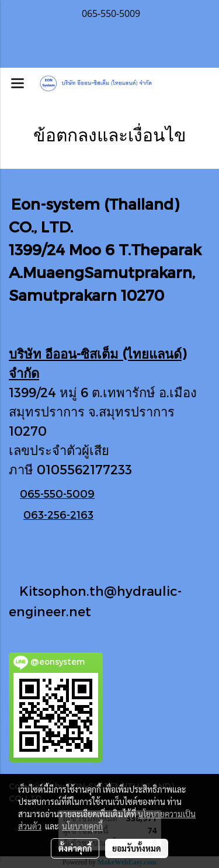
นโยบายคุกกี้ (82, 826)
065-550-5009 (57, 493)
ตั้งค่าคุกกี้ (75, 848)
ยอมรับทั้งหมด (137, 848)
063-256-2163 (58, 514)
